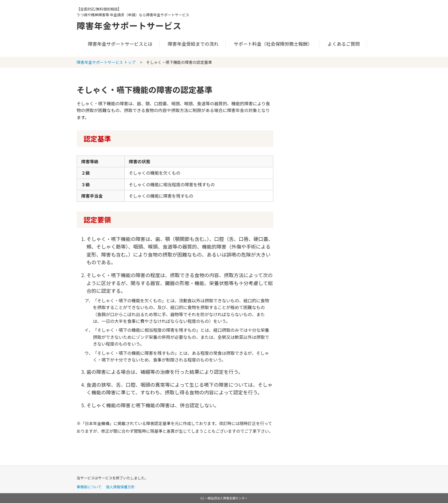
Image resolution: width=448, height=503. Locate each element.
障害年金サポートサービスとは (120, 44)
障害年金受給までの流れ (193, 44)
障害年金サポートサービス (134, 25)
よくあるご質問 (344, 44)
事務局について (89, 487)
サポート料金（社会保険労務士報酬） (273, 44)
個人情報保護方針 (120, 487)
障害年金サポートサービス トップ (106, 62)
